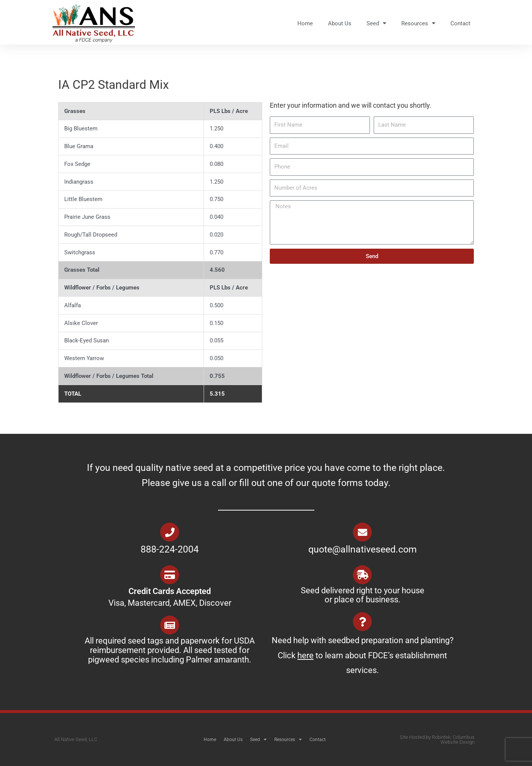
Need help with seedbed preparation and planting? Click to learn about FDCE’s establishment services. (363, 655)
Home (305, 23)
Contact (460, 23)
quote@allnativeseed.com (363, 549)
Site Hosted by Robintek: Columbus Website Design (437, 740)
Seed (376, 23)
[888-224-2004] (170, 532)
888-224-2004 (170, 549)
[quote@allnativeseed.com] (362, 532)
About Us (340, 23)
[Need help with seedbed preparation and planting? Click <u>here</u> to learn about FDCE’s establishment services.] (362, 622)
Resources (418, 23)
